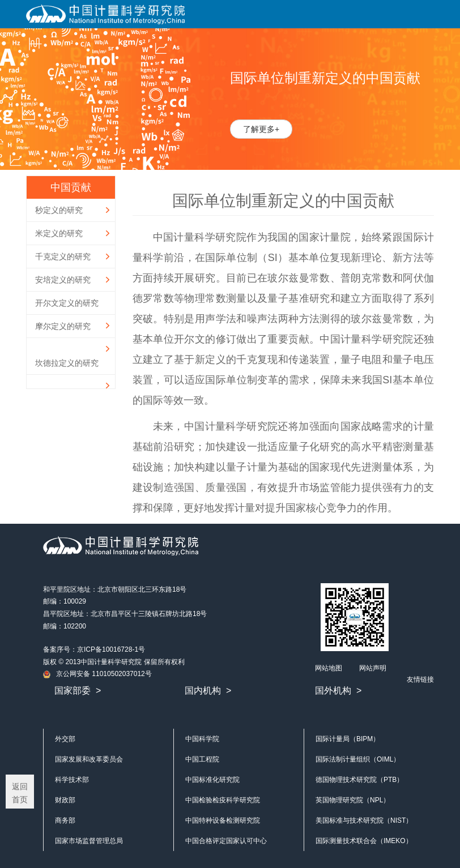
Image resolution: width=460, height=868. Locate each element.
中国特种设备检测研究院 (223, 820)
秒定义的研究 (59, 210)
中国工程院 (202, 759)
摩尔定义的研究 (63, 326)
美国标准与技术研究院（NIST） (364, 820)
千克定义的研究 (63, 256)
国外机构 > (338, 690)
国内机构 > (208, 690)
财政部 (65, 800)
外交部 (65, 739)
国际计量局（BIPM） (348, 739)
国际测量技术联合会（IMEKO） (364, 841)
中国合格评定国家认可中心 (226, 841)
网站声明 (373, 668)
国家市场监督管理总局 (89, 841)
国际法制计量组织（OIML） (358, 759)
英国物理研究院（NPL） (353, 800)
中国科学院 (202, 739)
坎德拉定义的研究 (67, 363)
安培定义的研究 (63, 280)
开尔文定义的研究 (67, 303)
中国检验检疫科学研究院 (223, 800)
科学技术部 (72, 780)
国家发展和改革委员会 (89, 759)
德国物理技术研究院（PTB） (359, 780)
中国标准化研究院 (212, 780)
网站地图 (329, 668)
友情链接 (420, 679)
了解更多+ (261, 129)
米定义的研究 (59, 233)
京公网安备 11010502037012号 (97, 674)
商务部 (65, 820)
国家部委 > (78, 690)
